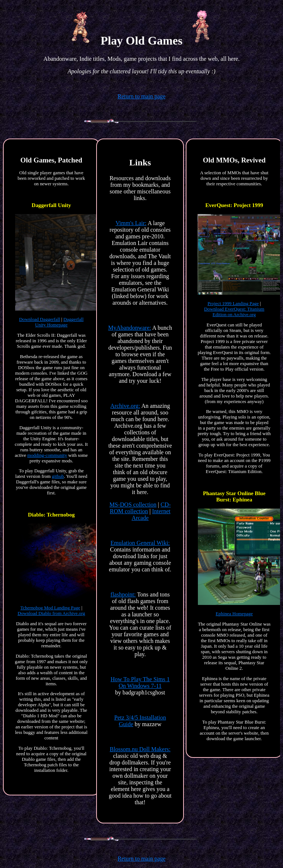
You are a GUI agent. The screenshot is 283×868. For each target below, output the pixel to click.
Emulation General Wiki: (140, 543)
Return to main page (141, 96)
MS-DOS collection (133, 505)
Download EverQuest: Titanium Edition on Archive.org (234, 312)
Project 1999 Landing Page (233, 304)
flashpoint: (123, 594)
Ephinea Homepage (234, 614)
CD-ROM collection (140, 508)
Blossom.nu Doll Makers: (140, 749)
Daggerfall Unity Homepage (59, 322)
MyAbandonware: (130, 328)
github (58, 476)
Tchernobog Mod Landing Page (50, 608)
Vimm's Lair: (131, 223)
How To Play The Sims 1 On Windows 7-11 (140, 682)
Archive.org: (125, 406)
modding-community (47, 455)
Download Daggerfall (40, 319)
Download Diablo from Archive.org (51, 613)
